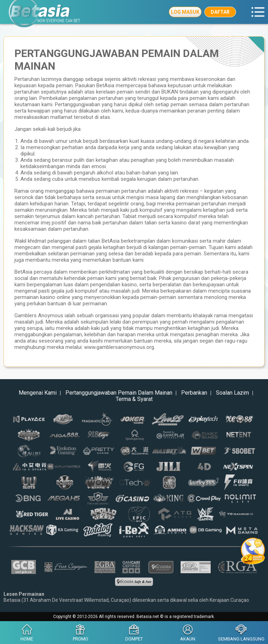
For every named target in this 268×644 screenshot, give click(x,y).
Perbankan (194, 393)
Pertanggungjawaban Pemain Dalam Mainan (119, 393)
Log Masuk (185, 12)
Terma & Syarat (134, 399)
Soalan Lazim (232, 393)
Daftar (220, 12)
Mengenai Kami (38, 393)
